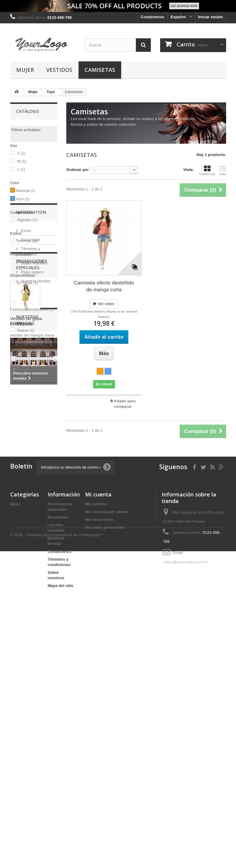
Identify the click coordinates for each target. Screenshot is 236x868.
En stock (27, 283)
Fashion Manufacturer (32, 309)
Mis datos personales (105, 772)
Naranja (26, 191)
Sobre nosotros (34, 430)
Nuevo (26, 330)
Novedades (58, 762)
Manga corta (31, 262)
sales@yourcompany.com (185, 806)
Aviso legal (30, 406)
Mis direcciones (100, 764)
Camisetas (100, 70)
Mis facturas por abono (107, 756)
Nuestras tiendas (35, 448)
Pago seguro (32, 439)
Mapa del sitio (61, 830)
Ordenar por (78, 170)
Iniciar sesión (210, 17)
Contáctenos (152, 17)
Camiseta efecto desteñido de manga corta (104, 286)
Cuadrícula (207, 170)
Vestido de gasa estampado (26, 530)
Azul (23, 199)
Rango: (17, 351)
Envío (26, 397)
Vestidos (59, 70)
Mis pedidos (96, 749)
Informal (27, 241)
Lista (223, 170)
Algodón (27, 220)
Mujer (25, 70)
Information (31, 381)
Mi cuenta (98, 739)
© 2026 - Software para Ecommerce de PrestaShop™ (57, 852)
